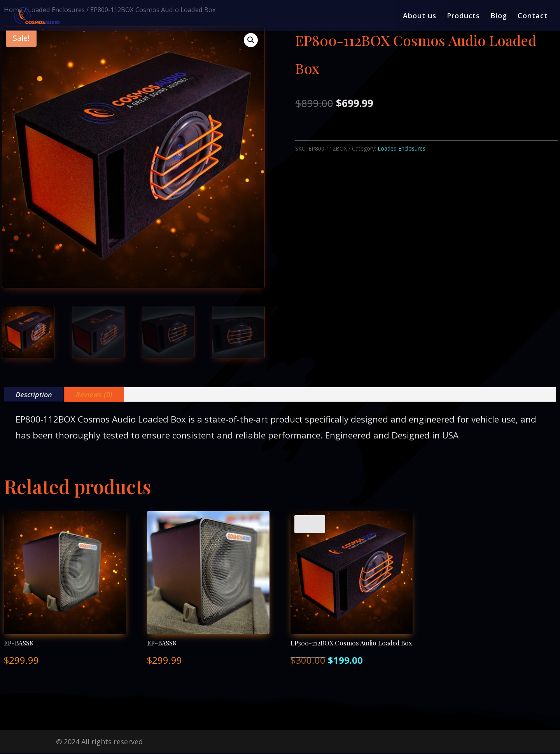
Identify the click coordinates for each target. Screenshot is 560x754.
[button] (251, 40)
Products (463, 17)
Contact (533, 17)
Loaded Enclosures (402, 148)
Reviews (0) (94, 395)
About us (420, 17)
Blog (499, 17)
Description (34, 395)
